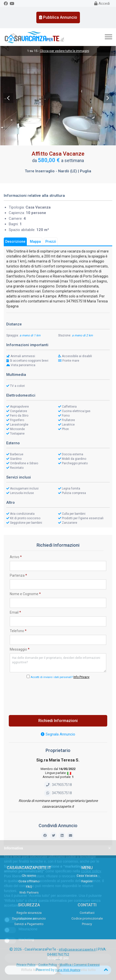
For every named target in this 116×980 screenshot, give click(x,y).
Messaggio (20, 649)
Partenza (18, 575)
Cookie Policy (48, 965)
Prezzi (51, 242)
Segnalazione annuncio (29, 918)
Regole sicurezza (29, 913)
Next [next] (108, 98)
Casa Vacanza (87, 875)
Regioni (87, 881)
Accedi (102, 3)
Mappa (35, 242)
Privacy (87, 924)
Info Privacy (81, 677)
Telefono (18, 631)
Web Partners (29, 892)
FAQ (29, 887)
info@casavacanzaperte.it (77, 950)
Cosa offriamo (29, 881)
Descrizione (15, 242)
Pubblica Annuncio (58, 17)
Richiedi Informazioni (58, 721)
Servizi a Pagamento (29, 924)
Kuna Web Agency (68, 970)
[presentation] (58, 696)
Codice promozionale (87, 918)
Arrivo (16, 557)
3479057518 (58, 785)
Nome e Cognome (25, 594)
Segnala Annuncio (58, 734)
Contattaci (87, 913)
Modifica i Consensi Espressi (80, 965)
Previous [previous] (8, 98)
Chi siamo (29, 875)
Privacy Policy (26, 965)
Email (15, 612)
